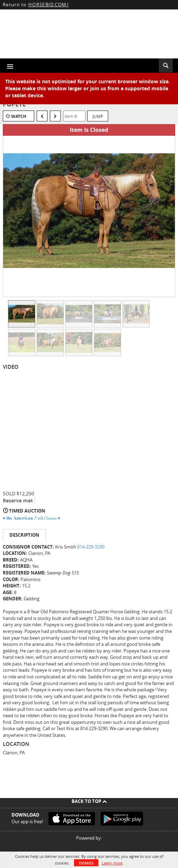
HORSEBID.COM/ (49, 5)
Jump (98, 116)
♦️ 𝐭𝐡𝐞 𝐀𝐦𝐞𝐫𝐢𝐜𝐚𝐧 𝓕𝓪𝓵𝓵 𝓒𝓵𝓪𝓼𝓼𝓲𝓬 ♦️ (31, 518)
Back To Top (89, 801)
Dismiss (86, 863)
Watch (19, 116)
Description (24, 535)
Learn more (112, 863)
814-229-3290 (91, 547)
